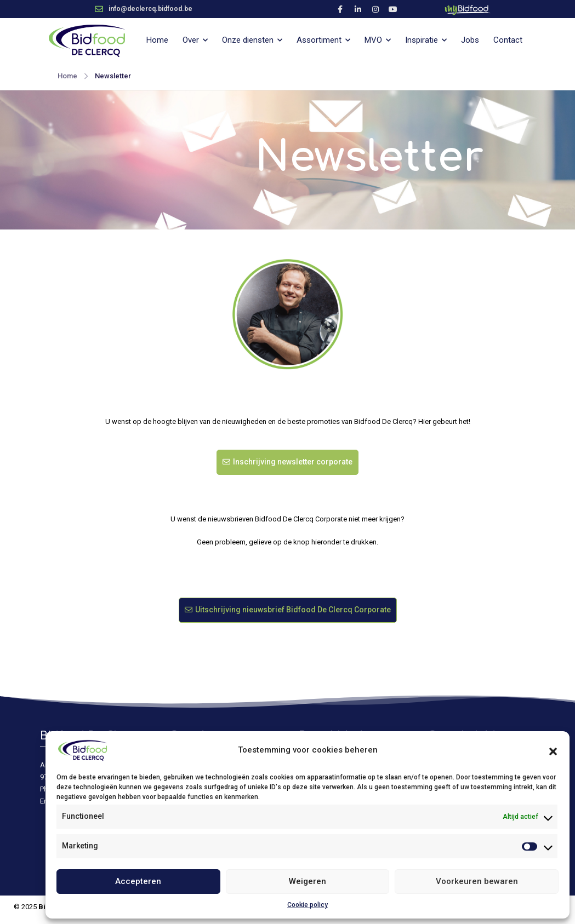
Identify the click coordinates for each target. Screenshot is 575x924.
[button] (553, 750)
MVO (373, 40)
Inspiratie (422, 40)
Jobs (470, 40)
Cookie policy (308, 905)
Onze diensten (248, 40)
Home (157, 40)
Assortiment (319, 40)
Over (191, 40)
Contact (508, 40)
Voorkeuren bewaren (477, 881)
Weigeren (308, 881)
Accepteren (138, 881)
